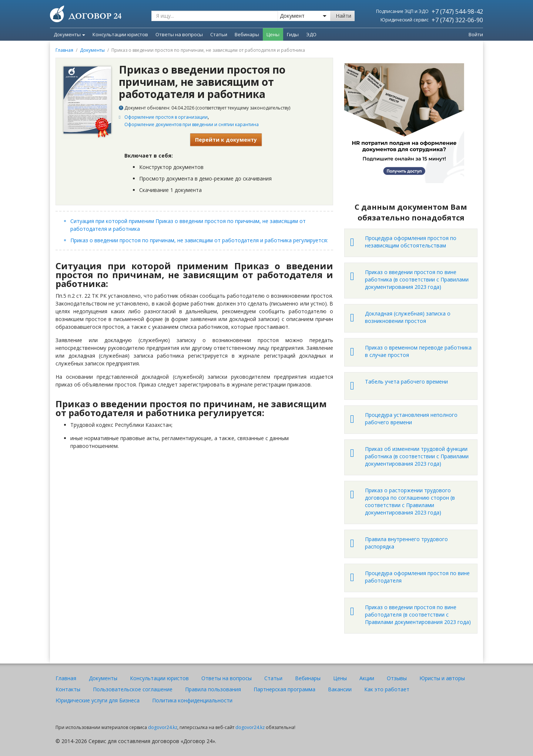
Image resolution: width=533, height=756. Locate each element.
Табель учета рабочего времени (406, 382)
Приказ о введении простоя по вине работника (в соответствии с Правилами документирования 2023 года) (417, 279)
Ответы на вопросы (227, 678)
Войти (476, 34)
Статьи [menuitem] (219, 34)
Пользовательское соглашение (133, 689)
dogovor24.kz (163, 727)
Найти (343, 16)
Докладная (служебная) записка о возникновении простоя (408, 317)
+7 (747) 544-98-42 (457, 11)
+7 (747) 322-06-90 (457, 20)
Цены (340, 678)
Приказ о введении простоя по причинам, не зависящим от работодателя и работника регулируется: (200, 240)
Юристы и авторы (442, 678)
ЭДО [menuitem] (311, 34)
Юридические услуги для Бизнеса (98, 700)
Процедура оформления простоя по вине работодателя (417, 577)
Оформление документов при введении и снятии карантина (192, 124)
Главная (64, 50)
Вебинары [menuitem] (247, 34)
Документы (69, 34)
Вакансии (340, 689)
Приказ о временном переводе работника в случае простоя (418, 351)
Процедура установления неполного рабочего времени (411, 418)
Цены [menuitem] (273, 34)
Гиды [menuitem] (293, 34)
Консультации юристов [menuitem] (120, 34)
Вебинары (308, 678)
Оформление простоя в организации (166, 117)
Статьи (273, 678)
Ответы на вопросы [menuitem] (179, 34)
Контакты (68, 689)
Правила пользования (213, 689)
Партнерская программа (284, 689)
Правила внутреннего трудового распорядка (406, 543)
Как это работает (387, 689)
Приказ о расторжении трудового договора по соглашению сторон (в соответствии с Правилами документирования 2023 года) (410, 501)
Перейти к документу (226, 140)
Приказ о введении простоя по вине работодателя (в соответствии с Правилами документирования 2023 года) (418, 615)
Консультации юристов (159, 678)
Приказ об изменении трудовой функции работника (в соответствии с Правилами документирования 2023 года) (417, 456)
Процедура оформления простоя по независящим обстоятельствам (411, 242)
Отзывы (397, 678)
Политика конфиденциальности (192, 700)
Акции (367, 678)
